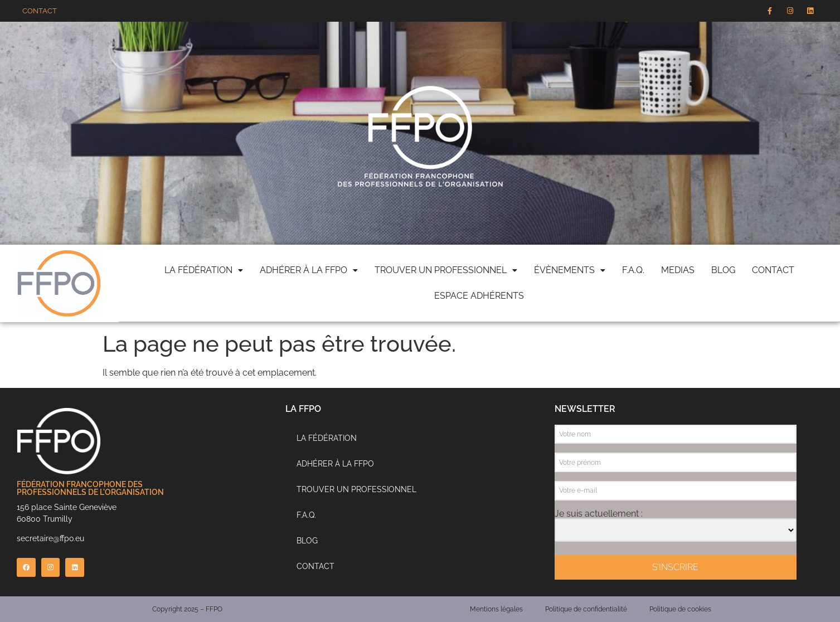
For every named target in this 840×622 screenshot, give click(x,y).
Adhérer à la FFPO (309, 270)
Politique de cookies (680, 609)
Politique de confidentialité (586, 609)
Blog (723, 270)
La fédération (204, 270)
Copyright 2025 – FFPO (187, 609)
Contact (773, 270)
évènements (570, 270)
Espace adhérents (479, 296)
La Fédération (327, 438)
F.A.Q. (633, 270)
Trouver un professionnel (446, 270)
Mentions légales (496, 609)
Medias (678, 270)
